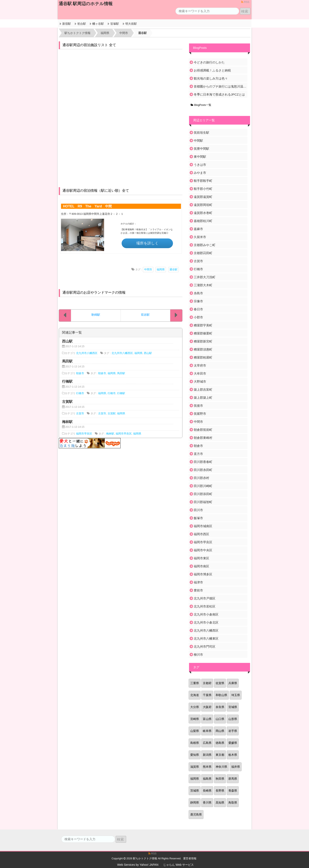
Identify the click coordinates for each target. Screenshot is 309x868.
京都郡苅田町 (203, 253)
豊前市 (198, 590)
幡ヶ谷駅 (98, 24)
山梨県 (195, 731)
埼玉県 (236, 695)
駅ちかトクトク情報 (145, 859)
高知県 (220, 803)
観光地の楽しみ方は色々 (211, 78)
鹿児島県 (196, 814)
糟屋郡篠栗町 (203, 333)
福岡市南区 (201, 566)
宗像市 (198, 301)
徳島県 (220, 743)
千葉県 (207, 695)
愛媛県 (233, 743)
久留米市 (200, 237)
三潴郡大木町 (203, 285)
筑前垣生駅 (201, 133)
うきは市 (200, 165)
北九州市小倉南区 (206, 614)
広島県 (207, 743)
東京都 (220, 755)
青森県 (233, 791)
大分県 (195, 707)
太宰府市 (200, 365)
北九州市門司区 (205, 647)
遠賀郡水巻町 (203, 213)
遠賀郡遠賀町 (203, 197)
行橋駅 (121, 393)
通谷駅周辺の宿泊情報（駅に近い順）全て (96, 191)
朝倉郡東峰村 (203, 438)
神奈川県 (221, 767)
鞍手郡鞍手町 (203, 181)
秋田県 (220, 779)
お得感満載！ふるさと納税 (212, 70)
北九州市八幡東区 (206, 638)
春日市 (198, 309)
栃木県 (233, 755)
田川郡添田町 (203, 494)
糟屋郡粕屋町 (203, 357)
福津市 (198, 582)
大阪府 (207, 707)
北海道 (195, 695)
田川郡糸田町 (203, 470)
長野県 (220, 791)
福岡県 (161, 270)
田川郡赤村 (201, 478)
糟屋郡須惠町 (203, 349)
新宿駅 (67, 24)
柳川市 (198, 655)
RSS (245, 2)
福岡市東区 (201, 558)
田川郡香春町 (203, 462)
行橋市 (80, 393)
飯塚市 (198, 518)
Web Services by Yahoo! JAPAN (138, 865)
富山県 (207, 719)
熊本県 (207, 767)
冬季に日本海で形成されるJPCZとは (219, 94)
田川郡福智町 (203, 502)
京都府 (207, 683)
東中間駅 (200, 157)
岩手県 (233, 731)
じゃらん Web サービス (179, 865)
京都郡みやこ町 (205, 245)
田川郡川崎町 (203, 486)
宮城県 (233, 707)
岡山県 (220, 731)
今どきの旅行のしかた (209, 62)
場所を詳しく (147, 243)
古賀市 (80, 414)
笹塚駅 (115, 24)
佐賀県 (220, 683)
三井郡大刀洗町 (205, 277)
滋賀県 (195, 767)
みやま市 (200, 173)
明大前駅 (131, 24)
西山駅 (148, 353)
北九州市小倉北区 (206, 622)
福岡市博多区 (203, 574)
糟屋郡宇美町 (203, 325)
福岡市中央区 (203, 550)
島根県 (195, 743)
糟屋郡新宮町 (203, 341)
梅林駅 (110, 434)
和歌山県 (221, 695)
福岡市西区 (201, 534)
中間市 (148, 270)
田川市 (198, 510)
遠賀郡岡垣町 (203, 205)
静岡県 (195, 803)
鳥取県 (233, 803)
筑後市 (198, 406)
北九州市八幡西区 (87, 353)
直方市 (198, 454)
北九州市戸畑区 (205, 598)
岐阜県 (207, 731)
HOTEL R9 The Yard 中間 (88, 206)
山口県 (220, 719)
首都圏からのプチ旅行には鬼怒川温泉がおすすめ (220, 86)
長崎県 (207, 791)
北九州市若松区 (205, 606)
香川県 (207, 803)
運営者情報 (190, 859)
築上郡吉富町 (203, 390)
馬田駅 (121, 373)
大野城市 (200, 381)
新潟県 (207, 755)
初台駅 (82, 24)
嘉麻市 (198, 229)
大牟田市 (200, 373)
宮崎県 (195, 719)
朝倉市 (80, 373)
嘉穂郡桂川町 (203, 221)
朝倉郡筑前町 (203, 430)
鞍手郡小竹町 (203, 189)
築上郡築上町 (203, 398)
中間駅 (198, 141)
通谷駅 (173, 270)
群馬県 (233, 779)
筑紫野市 (200, 414)
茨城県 (195, 791)
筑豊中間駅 (201, 149)
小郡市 (198, 317)
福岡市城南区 (203, 526)
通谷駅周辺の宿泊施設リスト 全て (89, 45)
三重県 (195, 683)
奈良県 (220, 707)
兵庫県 (233, 683)
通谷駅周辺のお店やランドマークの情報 (94, 293)
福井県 (236, 767)
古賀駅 (112, 414)
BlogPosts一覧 (201, 105)
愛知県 (195, 755)
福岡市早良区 (84, 434)
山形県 (233, 719)
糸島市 (198, 293)
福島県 (207, 779)
